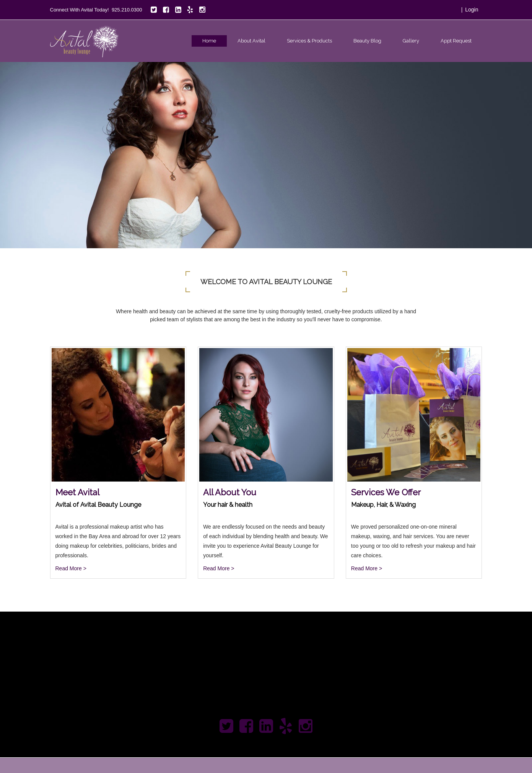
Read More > (71, 568)
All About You (230, 492)
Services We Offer (386, 492)
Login (472, 10)
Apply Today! (443, 657)
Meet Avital (77, 492)
